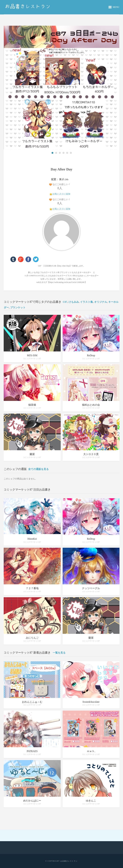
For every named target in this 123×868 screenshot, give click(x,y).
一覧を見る (59, 653)
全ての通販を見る (38, 469)
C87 (65, 302)
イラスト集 (86, 302)
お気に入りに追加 (61, 194)
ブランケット (18, 308)
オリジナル (101, 302)
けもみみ (74, 302)
